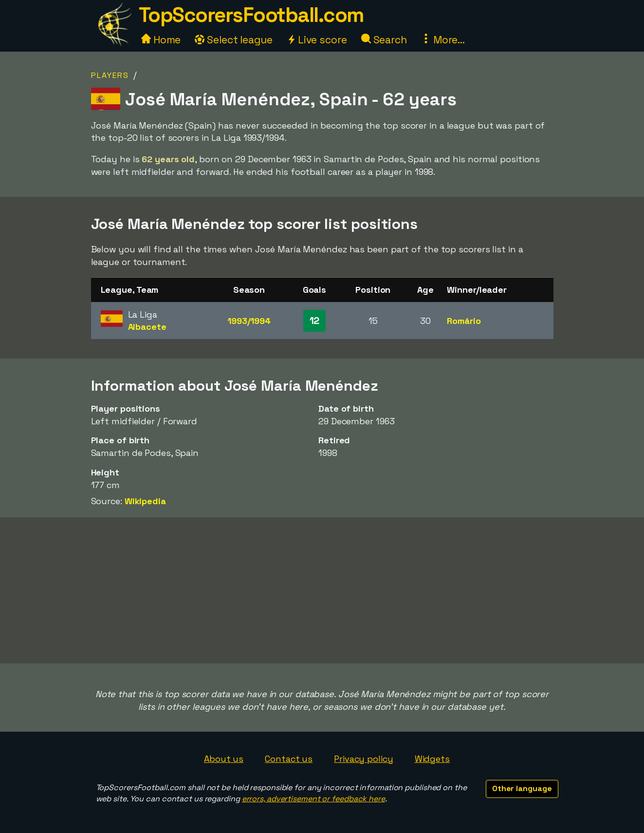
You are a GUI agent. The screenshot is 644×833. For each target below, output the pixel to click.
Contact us (289, 759)
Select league (234, 40)
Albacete (147, 327)
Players (110, 75)
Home (161, 40)
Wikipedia (145, 501)
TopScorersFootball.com (251, 15)
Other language (522, 788)
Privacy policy (364, 759)
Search (384, 40)
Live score (317, 40)
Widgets (432, 759)
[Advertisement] (322, 590)
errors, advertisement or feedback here (313, 799)
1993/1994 (249, 321)
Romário (464, 321)
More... (443, 40)
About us (224, 759)
